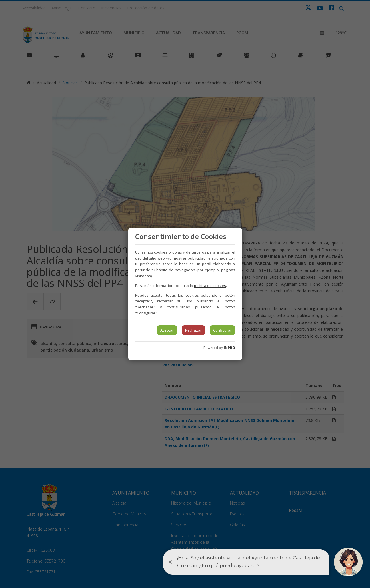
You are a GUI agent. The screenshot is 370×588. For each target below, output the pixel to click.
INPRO (229, 348)
